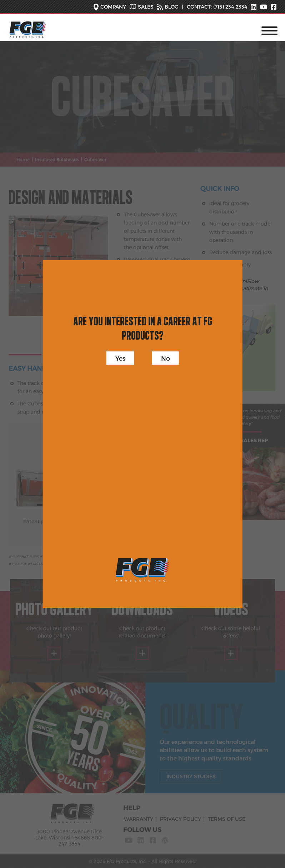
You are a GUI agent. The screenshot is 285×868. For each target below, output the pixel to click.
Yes (120, 358)
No (166, 358)
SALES (146, 7)
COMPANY (113, 7)
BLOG (171, 7)
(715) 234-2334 (229, 7)
